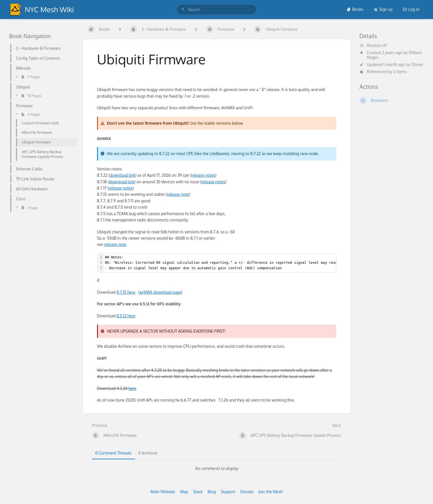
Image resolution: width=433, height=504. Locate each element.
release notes (203, 175)
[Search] (183, 10)
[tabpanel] (217, 468)
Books (355, 9)
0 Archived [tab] (148, 453)
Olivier (417, 64)
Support (228, 492)
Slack (198, 492)
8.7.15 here (126, 292)
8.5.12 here (126, 316)
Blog (212, 492)
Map (184, 492)
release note (178, 194)
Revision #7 (374, 46)
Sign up (383, 9)
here (132, 388)
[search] (217, 10)
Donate (247, 492)
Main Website (163, 492)
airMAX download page (160, 292)
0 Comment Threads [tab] (113, 453)
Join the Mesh (271, 492)
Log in (411, 9)
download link (122, 175)
